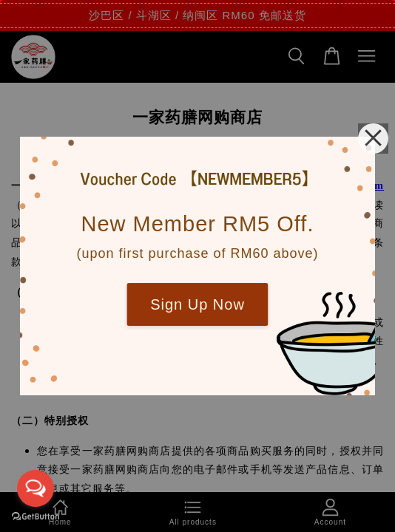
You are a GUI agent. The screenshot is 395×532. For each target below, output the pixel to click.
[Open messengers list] (36, 488)
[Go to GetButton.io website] (36, 517)
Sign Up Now (197, 304)
